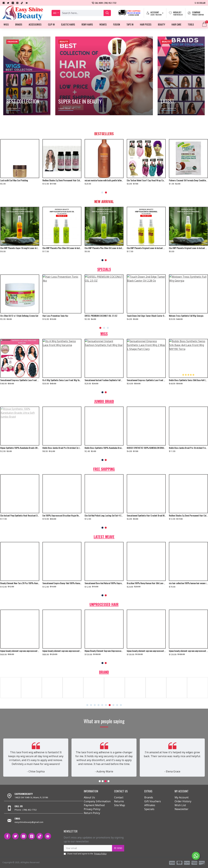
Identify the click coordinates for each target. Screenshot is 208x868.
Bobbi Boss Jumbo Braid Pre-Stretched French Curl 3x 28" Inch (188, 448)
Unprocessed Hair (104, 604)
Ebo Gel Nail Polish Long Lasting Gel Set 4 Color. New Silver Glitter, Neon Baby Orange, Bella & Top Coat (104, 515)
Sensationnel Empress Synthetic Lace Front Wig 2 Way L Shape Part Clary (146, 380)
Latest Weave (104, 537)
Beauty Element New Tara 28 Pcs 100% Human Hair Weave (20, 583)
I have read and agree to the (85, 854)
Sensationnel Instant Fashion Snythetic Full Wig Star (104, 380)
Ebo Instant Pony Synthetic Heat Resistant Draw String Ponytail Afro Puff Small (20, 515)
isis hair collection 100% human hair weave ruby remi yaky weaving (188, 583)
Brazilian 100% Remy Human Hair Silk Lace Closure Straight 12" (146, 583)
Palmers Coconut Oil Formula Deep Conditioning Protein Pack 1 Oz (188, 180)
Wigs (104, 334)
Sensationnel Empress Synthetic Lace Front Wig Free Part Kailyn (20, 380)
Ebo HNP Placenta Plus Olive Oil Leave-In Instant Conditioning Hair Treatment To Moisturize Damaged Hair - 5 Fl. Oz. (104, 248)
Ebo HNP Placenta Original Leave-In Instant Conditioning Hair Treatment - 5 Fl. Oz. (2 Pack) (146, 248)
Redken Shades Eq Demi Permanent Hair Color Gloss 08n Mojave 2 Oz (62, 180)
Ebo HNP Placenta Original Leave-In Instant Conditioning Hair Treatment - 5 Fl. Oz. (188, 248)
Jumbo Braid (104, 401)
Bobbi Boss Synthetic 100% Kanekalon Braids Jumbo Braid (104, 448)
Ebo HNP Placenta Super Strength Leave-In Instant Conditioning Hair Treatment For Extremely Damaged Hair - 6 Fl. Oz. (20, 248)
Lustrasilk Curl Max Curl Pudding (14, 180)
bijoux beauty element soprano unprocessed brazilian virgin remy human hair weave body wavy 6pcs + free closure (20, 651)
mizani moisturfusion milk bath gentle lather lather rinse (104, 180)
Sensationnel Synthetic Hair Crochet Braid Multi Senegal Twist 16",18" (146, 515)
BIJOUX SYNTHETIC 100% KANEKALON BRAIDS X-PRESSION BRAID (146, 448)
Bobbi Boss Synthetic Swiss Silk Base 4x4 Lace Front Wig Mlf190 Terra (188, 380)
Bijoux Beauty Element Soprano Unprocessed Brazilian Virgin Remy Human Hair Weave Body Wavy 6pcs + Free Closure (104, 651)
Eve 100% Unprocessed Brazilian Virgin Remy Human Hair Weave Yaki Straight (62, 515)
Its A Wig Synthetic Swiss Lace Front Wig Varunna (62, 380)
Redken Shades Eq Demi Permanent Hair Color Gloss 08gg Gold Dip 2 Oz (188, 515)
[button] (102, 192)
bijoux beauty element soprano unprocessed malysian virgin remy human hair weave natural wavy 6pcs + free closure (164, 316)
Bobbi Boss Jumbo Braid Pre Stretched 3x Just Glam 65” (62, 448)
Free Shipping (104, 469)
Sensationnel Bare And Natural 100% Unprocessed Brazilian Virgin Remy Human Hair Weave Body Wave (104, 583)
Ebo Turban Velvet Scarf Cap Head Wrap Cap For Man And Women (146, 180)
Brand (104, 672)
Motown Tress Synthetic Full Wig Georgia (78, 316)
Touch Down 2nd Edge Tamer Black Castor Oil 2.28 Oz (38, 316)
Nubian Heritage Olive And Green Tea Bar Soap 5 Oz (122, 316)
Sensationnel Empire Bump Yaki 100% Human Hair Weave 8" (62, 583)
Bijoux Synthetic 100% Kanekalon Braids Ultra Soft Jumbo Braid (20, 448)
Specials (104, 269)
